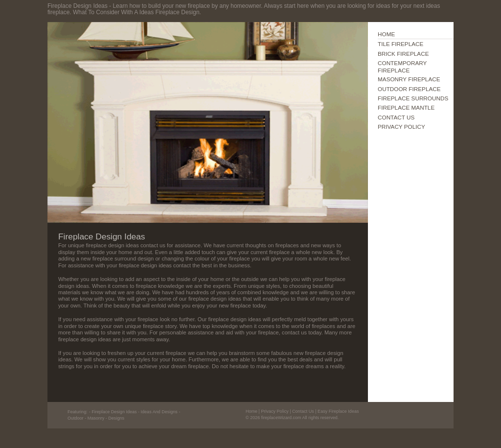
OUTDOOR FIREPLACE (409, 89)
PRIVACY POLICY (401, 127)
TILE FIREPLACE (400, 44)
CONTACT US (396, 117)
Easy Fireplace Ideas (338, 411)
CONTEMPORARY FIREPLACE (402, 66)
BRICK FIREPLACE (403, 54)
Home (251, 411)
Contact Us (303, 411)
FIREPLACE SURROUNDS (413, 98)
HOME (386, 34)
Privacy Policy (274, 411)
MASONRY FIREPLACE (409, 79)
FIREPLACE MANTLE (406, 107)
